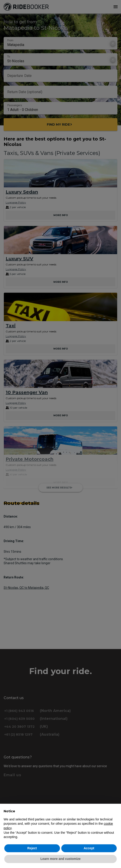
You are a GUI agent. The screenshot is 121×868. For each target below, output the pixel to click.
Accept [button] (89, 848)
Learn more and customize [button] (60, 859)
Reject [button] (32, 848)
